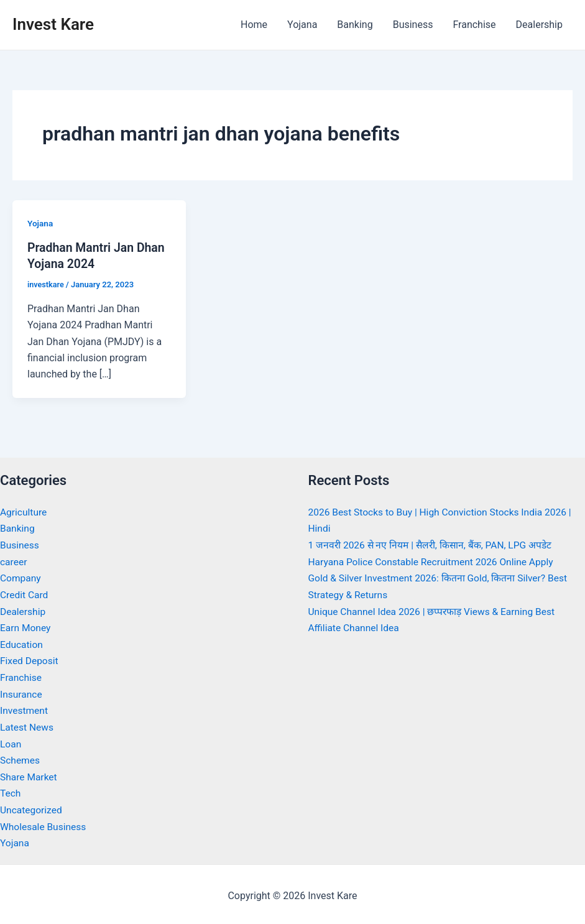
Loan (11, 742)
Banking (355, 25)
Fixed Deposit (30, 659)
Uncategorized (32, 807)
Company (21, 577)
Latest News (28, 725)
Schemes (21, 758)
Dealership (539, 25)
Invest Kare (53, 24)
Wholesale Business (44, 824)
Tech (11, 791)
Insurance (22, 692)
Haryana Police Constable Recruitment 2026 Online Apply (435, 561)
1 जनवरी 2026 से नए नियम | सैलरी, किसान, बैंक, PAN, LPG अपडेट (434, 545)
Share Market (30, 774)
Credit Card (25, 594)
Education (22, 643)
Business (413, 25)
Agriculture (24, 512)
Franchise (474, 25)
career (14, 561)
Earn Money (26, 627)
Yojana (302, 25)
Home (254, 25)
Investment (25, 709)
